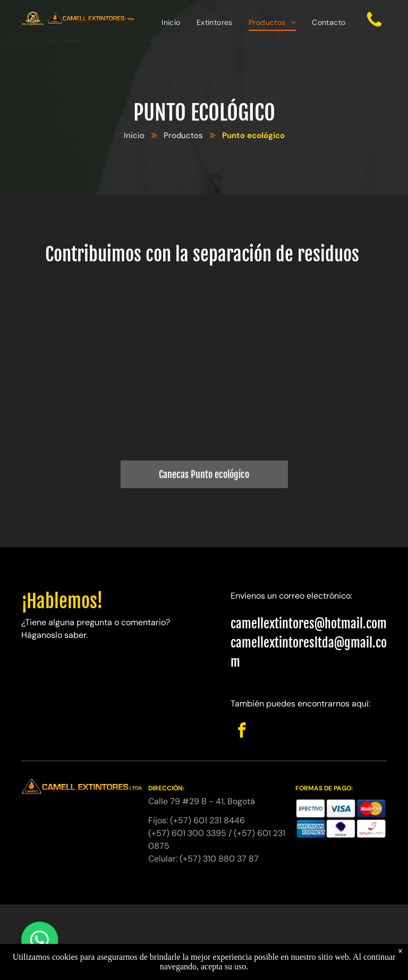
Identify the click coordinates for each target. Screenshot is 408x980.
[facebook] (242, 732)
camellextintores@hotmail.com (309, 624)
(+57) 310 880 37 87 (219, 859)
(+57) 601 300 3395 (187, 833)
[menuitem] (171, 23)
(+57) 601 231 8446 (207, 820)
